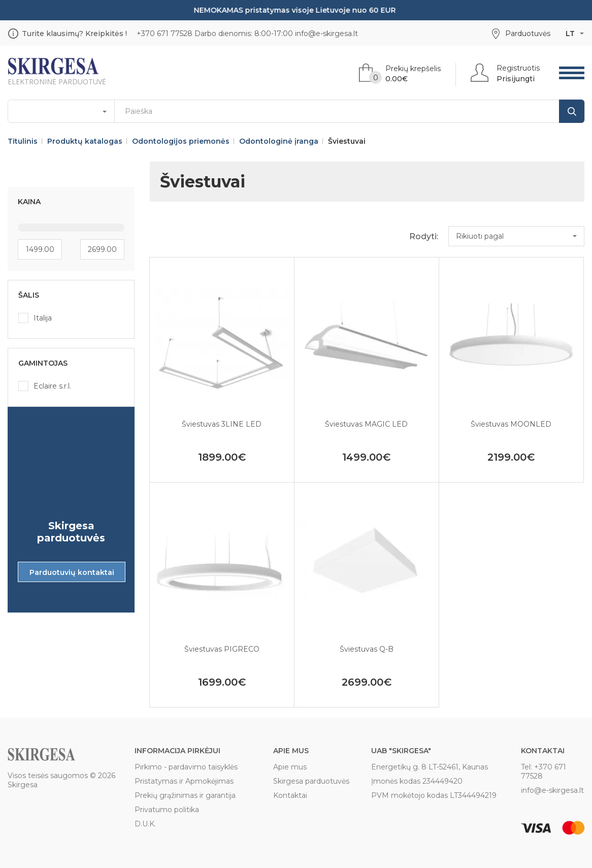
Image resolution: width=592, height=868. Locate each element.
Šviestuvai (347, 141)
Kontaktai (290, 795)
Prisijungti (516, 79)
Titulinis (23, 141)
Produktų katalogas (85, 141)
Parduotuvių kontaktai (72, 572)
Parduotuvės (528, 34)
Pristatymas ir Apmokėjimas (184, 781)
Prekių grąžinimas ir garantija (185, 795)
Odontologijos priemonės (181, 141)
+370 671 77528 (165, 34)
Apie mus (290, 767)
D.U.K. (145, 824)
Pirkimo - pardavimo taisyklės (186, 767)
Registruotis (518, 68)
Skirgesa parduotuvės (311, 781)
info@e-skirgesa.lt (326, 34)
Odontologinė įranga (279, 141)
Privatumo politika (167, 810)
